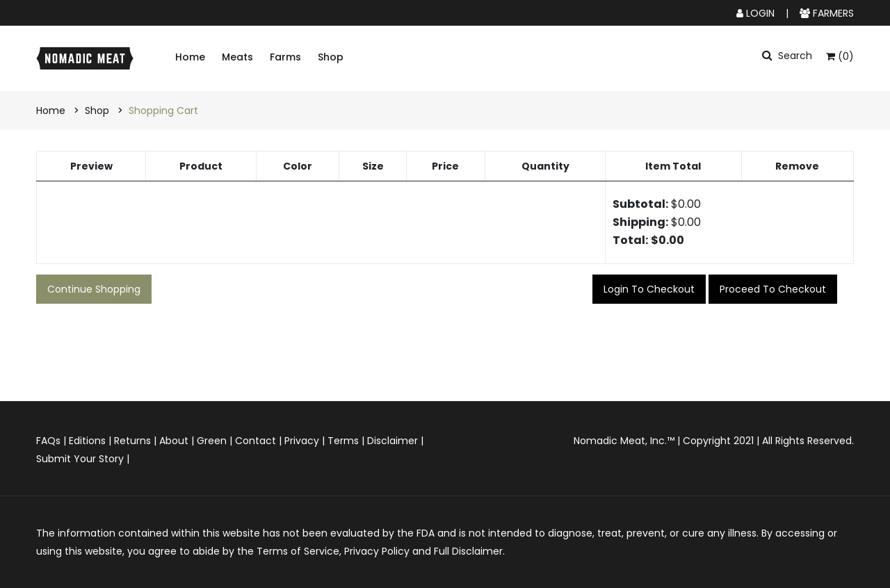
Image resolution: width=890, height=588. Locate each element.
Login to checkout (649, 289)
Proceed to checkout (773, 289)
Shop (331, 57)
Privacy (302, 441)
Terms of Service (298, 551)
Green (212, 441)
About (174, 441)
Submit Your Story (80, 459)
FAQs (48, 441)
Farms (285, 57)
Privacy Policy (377, 551)
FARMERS (827, 13)
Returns (132, 441)
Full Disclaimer (468, 551)
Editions (87, 441)
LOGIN (755, 13)
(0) (840, 56)
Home (190, 57)
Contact (256, 441)
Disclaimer (393, 441)
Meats (237, 57)
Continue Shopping (94, 289)
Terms (343, 441)
